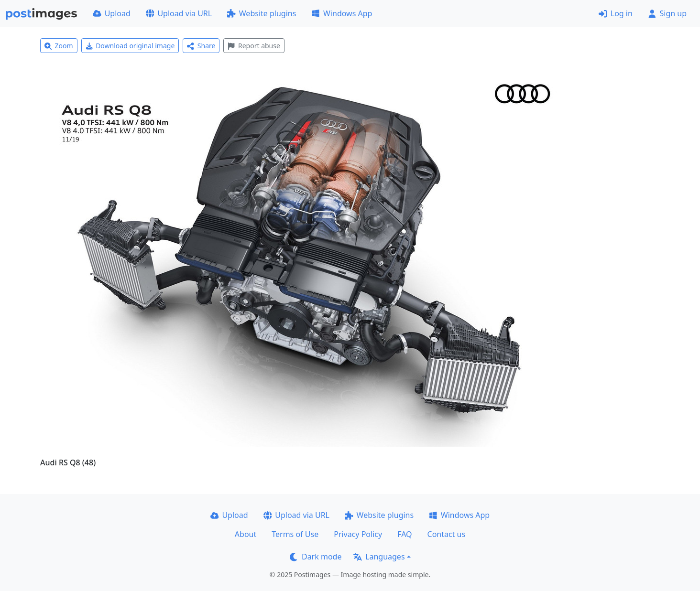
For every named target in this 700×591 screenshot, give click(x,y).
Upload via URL (179, 13)
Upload (112, 13)
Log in (616, 13)
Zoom (59, 46)
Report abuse (254, 46)
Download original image (130, 46)
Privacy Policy (358, 534)
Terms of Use (295, 534)
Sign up (667, 13)
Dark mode (316, 557)
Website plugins (262, 13)
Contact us (447, 534)
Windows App (342, 13)
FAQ (405, 534)
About (246, 534)
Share (201, 46)
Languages (379, 557)
